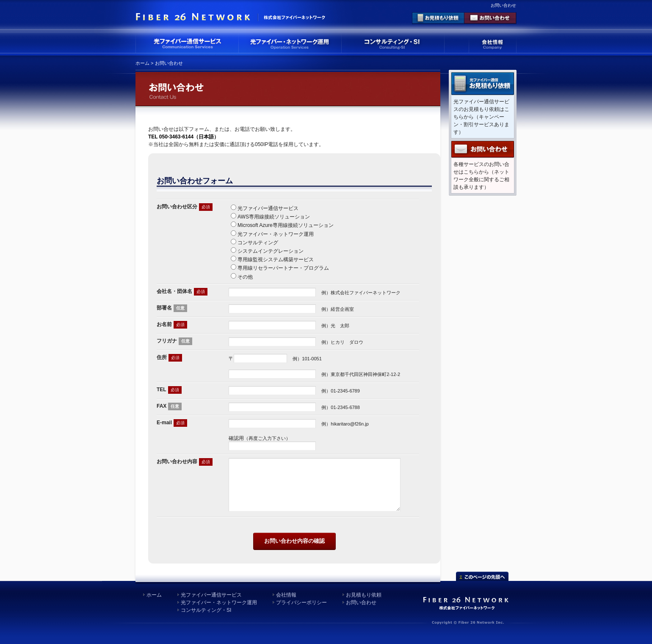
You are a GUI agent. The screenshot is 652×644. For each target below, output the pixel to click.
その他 (245, 277)
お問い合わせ (361, 610)
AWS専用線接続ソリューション (274, 217)
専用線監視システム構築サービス (276, 260)
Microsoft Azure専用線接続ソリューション (286, 225)
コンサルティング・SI (206, 617)
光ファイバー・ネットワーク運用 (276, 234)
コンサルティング (258, 243)
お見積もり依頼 (364, 602)
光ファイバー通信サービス (268, 208)
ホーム (142, 63)
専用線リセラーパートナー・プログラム (283, 268)
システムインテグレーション (271, 251)
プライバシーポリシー (301, 610)
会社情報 (286, 602)
